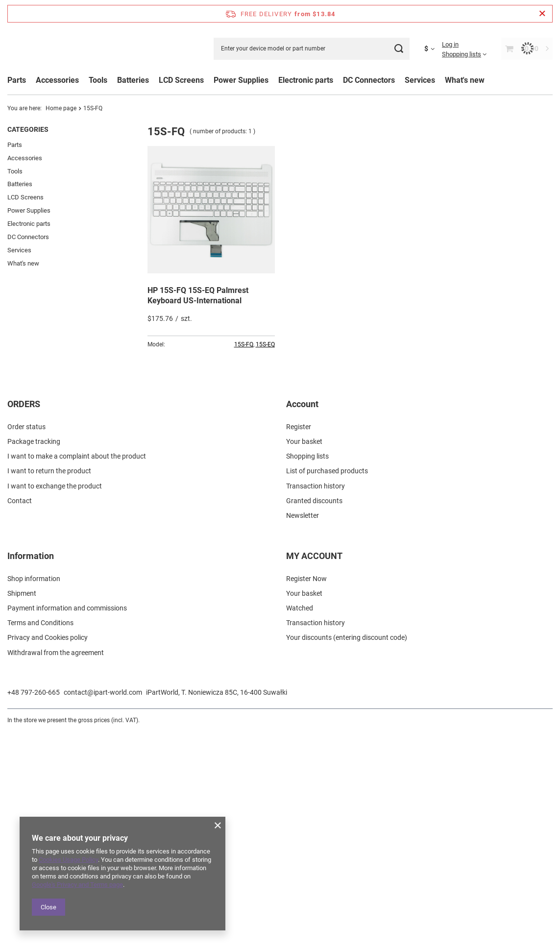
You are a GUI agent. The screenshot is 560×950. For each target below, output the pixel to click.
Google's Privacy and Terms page (77, 885)
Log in (450, 44)
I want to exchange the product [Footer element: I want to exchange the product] (55, 704)
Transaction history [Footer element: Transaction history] (316, 704)
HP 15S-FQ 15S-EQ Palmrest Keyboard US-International (198, 295)
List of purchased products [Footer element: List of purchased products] (327, 689)
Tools (15, 171)
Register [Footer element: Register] (299, 644)
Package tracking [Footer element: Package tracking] (34, 659)
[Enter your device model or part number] (312, 49)
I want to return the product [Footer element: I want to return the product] (49, 689)
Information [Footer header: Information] (31, 773)
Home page (61, 108)
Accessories (25, 158)
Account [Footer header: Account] (302, 621)
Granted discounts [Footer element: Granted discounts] (314, 718)
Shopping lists (462, 54)
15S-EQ (265, 344)
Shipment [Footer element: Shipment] (22, 811)
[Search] (399, 49)
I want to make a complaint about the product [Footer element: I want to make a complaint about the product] (77, 674)
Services (19, 250)
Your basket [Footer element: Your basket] (304, 659)
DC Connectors (28, 237)
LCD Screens (25, 197)
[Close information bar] (542, 14)
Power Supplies (29, 210)
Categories (28, 129)
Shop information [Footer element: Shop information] (34, 796)
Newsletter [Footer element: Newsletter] (303, 733)
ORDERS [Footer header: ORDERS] (24, 621)
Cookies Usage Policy (68, 860)
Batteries (20, 184)
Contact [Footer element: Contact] (20, 718)
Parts (17, 80)
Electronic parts (29, 224)
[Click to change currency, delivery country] (433, 49)
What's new (465, 80)
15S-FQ (244, 344)
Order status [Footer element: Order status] (26, 644)
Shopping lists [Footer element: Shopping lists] (307, 674)
